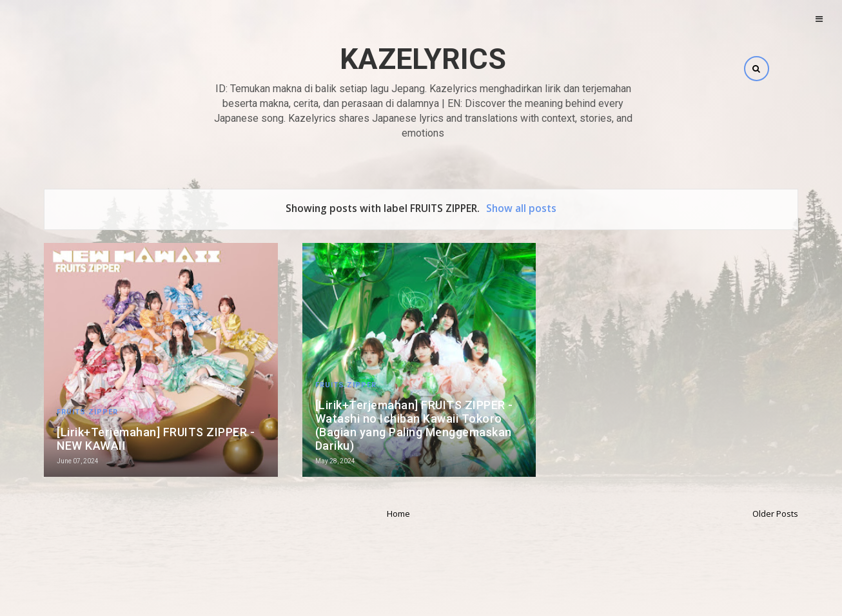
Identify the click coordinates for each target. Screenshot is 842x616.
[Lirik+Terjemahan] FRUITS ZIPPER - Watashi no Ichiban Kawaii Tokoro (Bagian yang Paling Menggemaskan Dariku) (414, 425)
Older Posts (775, 514)
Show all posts (521, 208)
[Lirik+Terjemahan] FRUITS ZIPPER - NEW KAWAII (156, 439)
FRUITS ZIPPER (87, 412)
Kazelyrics (423, 59)
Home (398, 514)
